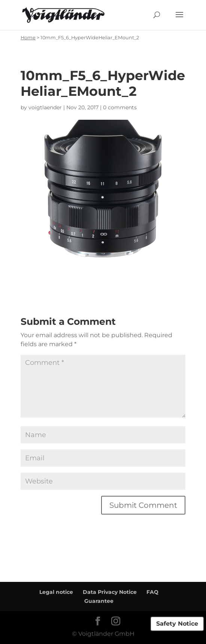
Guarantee (99, 601)
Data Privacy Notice (110, 592)
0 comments (120, 107)
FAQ (152, 592)
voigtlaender (45, 107)
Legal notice (56, 592)
